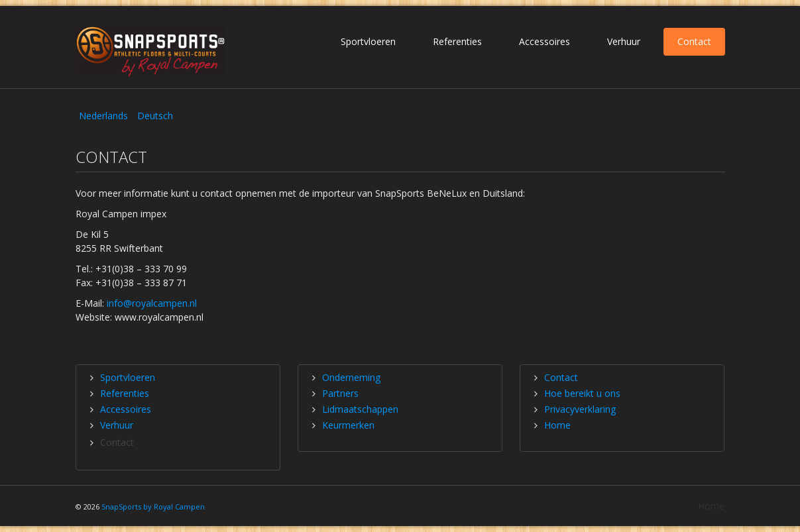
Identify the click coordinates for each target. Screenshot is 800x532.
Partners (340, 393)
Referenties (457, 41)
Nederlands (105, 116)
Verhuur (624, 41)
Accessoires (544, 41)
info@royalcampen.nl (152, 303)
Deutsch (155, 116)
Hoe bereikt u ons (582, 393)
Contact (694, 41)
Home (557, 425)
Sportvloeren (368, 41)
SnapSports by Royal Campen (153, 506)
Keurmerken (348, 425)
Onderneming (351, 377)
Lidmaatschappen (360, 409)
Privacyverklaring (580, 409)
